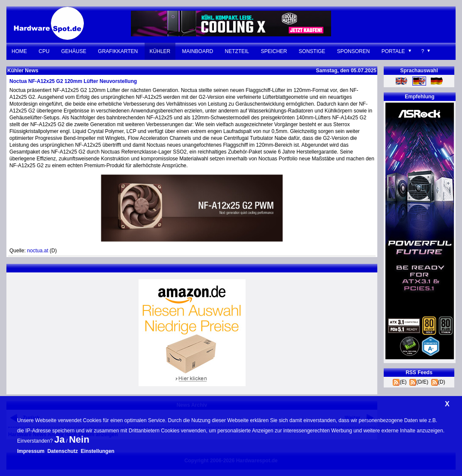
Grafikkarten (118, 51)
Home (19, 51)
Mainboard (198, 51)
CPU (44, 51)
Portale (393, 51)
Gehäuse (74, 51)
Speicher (274, 51)
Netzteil (237, 51)
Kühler (160, 51)
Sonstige (312, 51)
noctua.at (37, 251)
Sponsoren (354, 51)
